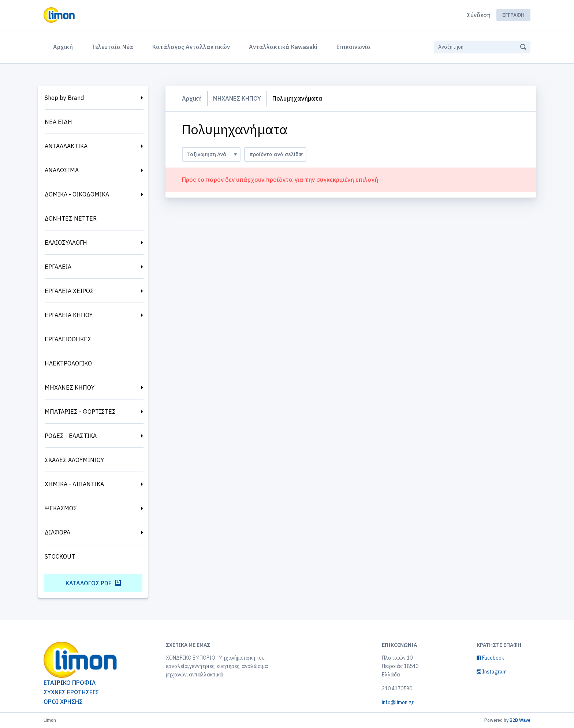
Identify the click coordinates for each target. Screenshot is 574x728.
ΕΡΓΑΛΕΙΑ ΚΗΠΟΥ (69, 315)
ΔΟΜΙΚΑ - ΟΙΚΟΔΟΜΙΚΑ (77, 194)
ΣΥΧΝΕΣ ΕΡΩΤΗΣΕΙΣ (71, 692)
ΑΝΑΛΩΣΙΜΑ (62, 170)
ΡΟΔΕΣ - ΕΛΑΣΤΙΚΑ (71, 436)
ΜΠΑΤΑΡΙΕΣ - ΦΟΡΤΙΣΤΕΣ (80, 412)
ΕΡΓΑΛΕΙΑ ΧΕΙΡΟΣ (69, 291)
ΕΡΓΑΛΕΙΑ (58, 267)
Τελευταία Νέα (113, 47)
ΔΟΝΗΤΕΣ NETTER (71, 218)
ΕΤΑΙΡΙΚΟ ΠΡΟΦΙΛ (70, 683)
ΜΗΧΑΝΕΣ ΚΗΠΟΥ (70, 387)
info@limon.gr (398, 702)
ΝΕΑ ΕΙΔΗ (58, 122)
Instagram (492, 672)
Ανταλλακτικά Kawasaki (283, 47)
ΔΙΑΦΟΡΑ (57, 532)
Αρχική (64, 46)
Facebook (490, 658)
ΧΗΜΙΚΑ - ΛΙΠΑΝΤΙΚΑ (74, 484)
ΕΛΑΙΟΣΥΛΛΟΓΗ (66, 243)
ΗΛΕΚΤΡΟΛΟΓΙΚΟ (68, 363)
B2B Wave (520, 720)
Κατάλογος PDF (93, 583)
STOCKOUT (60, 556)
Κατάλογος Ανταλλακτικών (191, 47)
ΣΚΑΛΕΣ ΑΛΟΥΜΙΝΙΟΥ (74, 460)
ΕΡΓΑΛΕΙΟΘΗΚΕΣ (68, 339)
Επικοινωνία (354, 47)
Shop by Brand (64, 98)
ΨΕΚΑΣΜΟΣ (61, 508)
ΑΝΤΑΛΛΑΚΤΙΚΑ (66, 146)
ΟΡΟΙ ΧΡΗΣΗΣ (63, 702)
